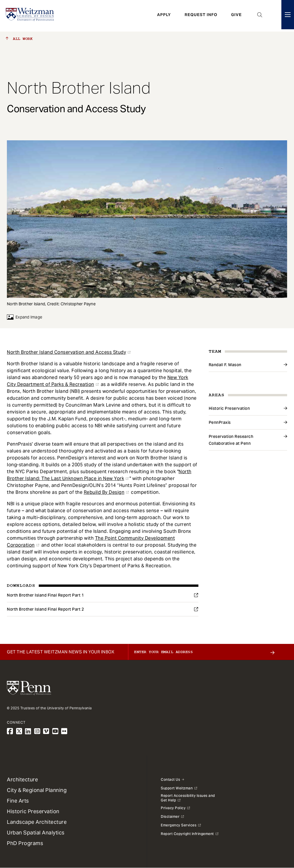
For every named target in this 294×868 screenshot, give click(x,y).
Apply (164, 16)
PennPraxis (220, 422)
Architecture (22, 779)
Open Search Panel (260, 16)
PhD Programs (25, 843)
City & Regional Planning (37, 790)
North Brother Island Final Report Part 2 (45, 609)
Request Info (201, 16)
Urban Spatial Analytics (36, 833)
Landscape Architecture (37, 822)
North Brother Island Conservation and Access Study (66, 352)
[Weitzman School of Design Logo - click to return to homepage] (31, 16)
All (19, 39)
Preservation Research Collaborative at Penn (231, 440)
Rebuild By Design (104, 492)
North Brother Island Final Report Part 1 (45, 595)
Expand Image (25, 317)
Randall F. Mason (225, 365)
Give (236, 16)
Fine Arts (18, 801)
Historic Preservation (229, 408)
